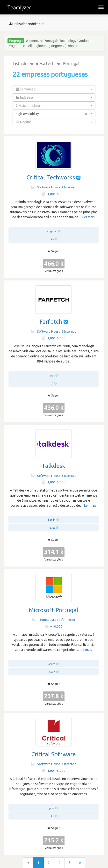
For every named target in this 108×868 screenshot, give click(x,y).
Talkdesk (54, 466)
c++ (52, 239)
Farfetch (51, 322)
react (52, 528)
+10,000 (54, 626)
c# (52, 383)
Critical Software (54, 754)
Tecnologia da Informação (54, 620)
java (52, 808)
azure (52, 664)
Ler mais (89, 217)
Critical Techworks (51, 177)
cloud (52, 672)
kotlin (52, 520)
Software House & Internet (54, 187)
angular (52, 231)
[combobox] (54, 89)
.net (52, 376)
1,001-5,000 (54, 194)
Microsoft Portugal (54, 610)
